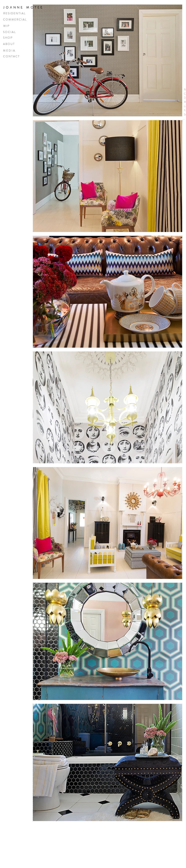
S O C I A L (9, 32)
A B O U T (9, 44)
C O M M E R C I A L (15, 20)
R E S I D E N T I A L (14, 13)
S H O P (8, 38)
